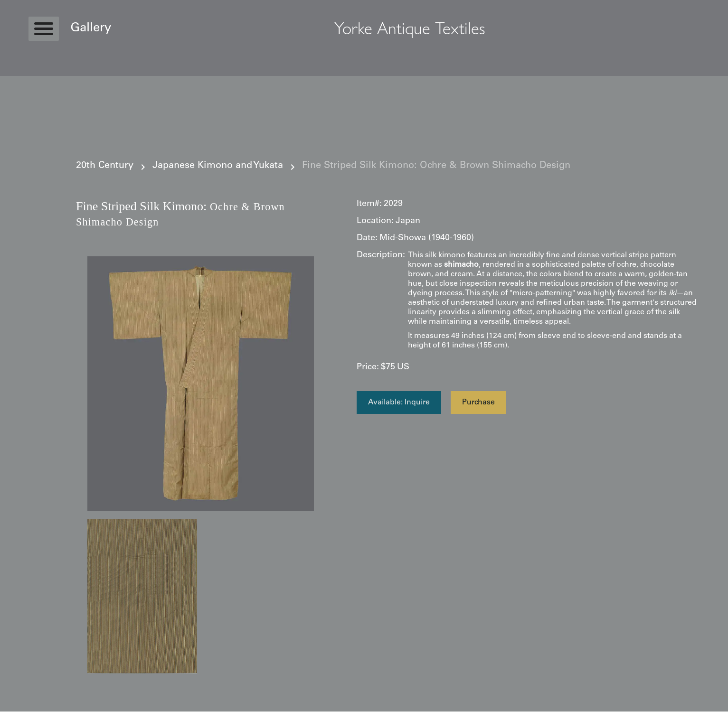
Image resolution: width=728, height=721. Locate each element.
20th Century (105, 166)
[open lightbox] (201, 384)
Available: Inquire (399, 403)
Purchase (478, 403)
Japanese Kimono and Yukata (218, 166)
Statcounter (19, 716)
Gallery (91, 28)
